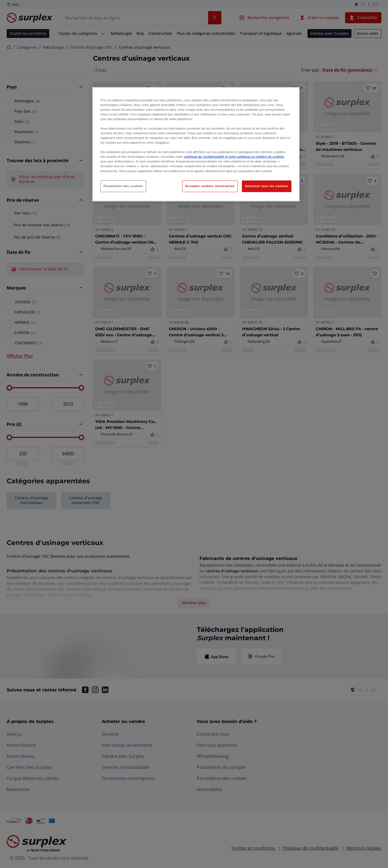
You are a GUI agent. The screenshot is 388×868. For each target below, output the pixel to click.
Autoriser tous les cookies (267, 186)
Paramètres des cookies (123, 186)
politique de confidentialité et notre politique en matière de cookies (234, 157)
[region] (196, 144)
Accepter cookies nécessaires (210, 186)
